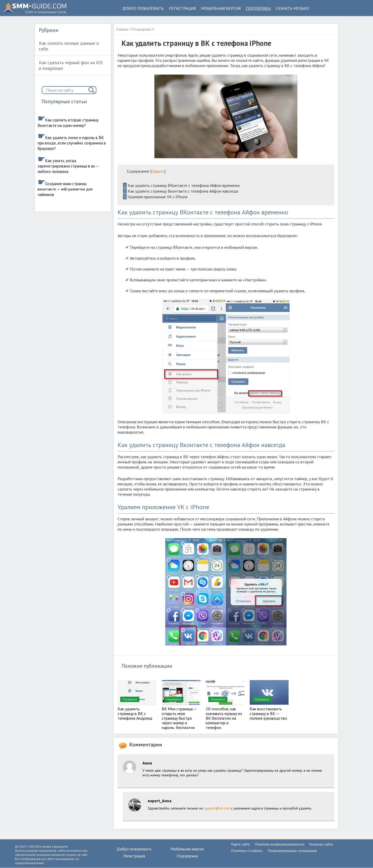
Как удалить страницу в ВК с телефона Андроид (135, 713)
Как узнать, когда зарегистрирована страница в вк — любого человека (68, 166)
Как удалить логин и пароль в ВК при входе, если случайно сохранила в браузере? (72, 143)
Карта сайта (241, 844)
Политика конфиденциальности (280, 844)
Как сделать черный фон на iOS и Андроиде (71, 65)
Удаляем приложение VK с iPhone (155, 197)
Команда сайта (321, 844)
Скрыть (158, 171)
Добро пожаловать (143, 8)
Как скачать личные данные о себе (69, 46)
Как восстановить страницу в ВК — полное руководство (268, 713)
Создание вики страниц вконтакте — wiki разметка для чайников (65, 189)
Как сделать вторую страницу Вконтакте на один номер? (68, 123)
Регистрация (182, 8)
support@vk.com (217, 808)
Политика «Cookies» (247, 851)
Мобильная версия (221, 8)
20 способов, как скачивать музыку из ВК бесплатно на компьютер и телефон (224, 718)
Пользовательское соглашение (292, 851)
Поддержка (258, 8)
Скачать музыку (293, 8)
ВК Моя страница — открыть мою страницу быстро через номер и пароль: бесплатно (179, 718)
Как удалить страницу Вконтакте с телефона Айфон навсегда (181, 191)
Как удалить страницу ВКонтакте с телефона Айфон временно (181, 185)
